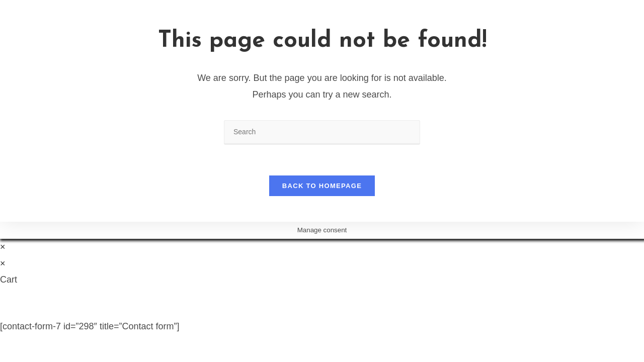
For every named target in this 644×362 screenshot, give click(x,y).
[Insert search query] (322, 132)
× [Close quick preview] (3, 247)
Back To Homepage (322, 186)
